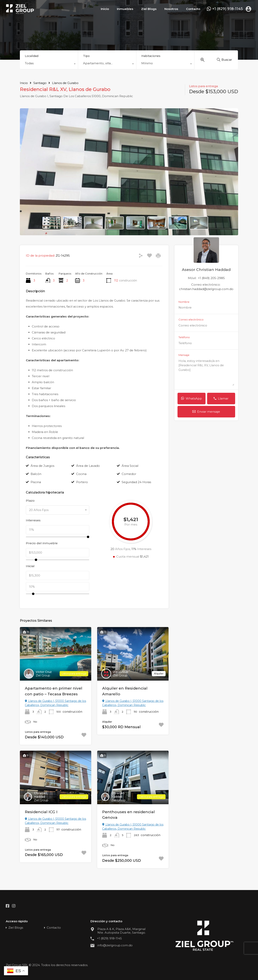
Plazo (30, 501)
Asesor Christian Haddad (206, 270)
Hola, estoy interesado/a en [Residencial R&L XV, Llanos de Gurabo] (206, 372)
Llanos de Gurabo (65, 83)
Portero (82, 482)
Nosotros (171, 9)
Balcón (36, 474)
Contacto (193, 9)
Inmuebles (125, 9)
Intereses (33, 520)
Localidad (32, 56)
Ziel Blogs (149, 9)
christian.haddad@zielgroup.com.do (206, 289)
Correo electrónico (191, 320)
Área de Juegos (42, 466)
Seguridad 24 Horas (136, 482)
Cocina (81, 474)
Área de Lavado (88, 466)
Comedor (129, 474)
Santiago (40, 83)
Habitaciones (151, 56)
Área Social (130, 466)
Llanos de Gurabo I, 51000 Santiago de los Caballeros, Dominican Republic (55, 703)
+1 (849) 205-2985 (211, 278)
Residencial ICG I (41, 812)
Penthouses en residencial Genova (129, 815)
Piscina (36, 482)
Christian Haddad (41, 795)
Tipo (86, 56)
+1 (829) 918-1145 (227, 9)
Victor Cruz (44, 672)
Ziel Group (43, 675)
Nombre (184, 302)
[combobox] (49, 64)
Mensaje (184, 355)
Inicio (105, 9)
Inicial (30, 566)
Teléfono (184, 337)
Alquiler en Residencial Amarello (125, 691)
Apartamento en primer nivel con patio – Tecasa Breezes (54, 691)
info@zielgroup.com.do (115, 945)
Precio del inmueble (42, 543)
